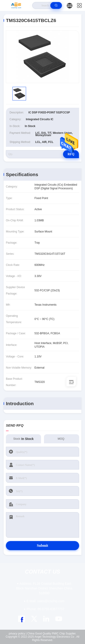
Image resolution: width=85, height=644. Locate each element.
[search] (56, 5)
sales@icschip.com (45, 601)
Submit (43, 545)
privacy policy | (18, 634)
